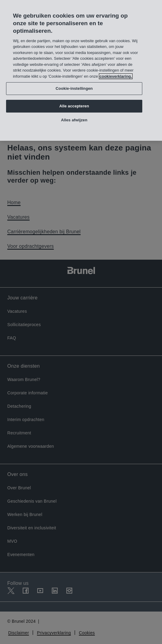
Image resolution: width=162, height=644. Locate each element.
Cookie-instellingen (74, 88)
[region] (81, 70)
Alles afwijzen (74, 120)
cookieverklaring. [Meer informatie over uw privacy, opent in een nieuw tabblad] (116, 76)
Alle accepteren (74, 106)
